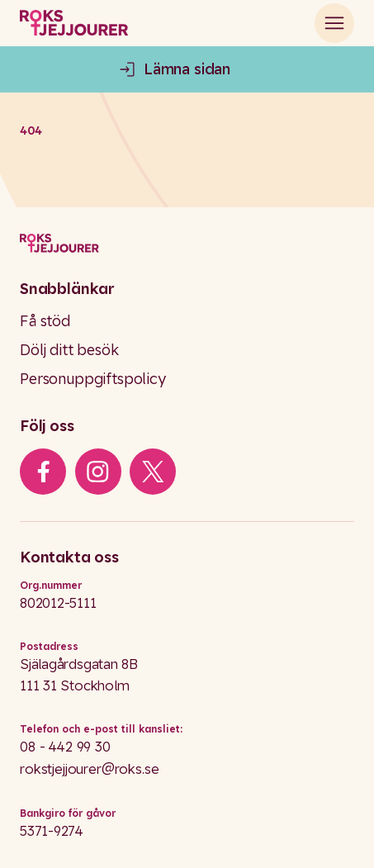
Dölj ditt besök (69, 350)
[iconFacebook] (43, 472)
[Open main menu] (334, 23)
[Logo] (187, 243)
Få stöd (45, 321)
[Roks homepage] (74, 23)
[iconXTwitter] (153, 472)
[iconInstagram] (98, 472)
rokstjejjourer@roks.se (89, 768)
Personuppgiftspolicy (93, 379)
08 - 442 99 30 (65, 746)
